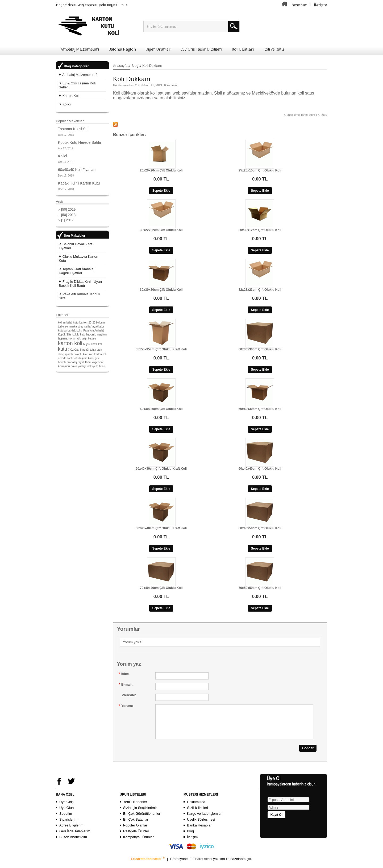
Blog (135, 66)
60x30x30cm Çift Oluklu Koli (260, 349)
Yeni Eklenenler (135, 808)
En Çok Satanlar (136, 826)
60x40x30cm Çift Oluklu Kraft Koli (161, 469)
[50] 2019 (68, 209)
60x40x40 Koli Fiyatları (77, 170)
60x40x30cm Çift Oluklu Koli (260, 409)
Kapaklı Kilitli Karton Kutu (79, 183)
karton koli (70, 343)
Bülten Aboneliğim (73, 843)
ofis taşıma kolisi (84, 358)
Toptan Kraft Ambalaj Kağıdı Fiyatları (76, 271)
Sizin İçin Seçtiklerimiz (140, 814)
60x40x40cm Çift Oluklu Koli (260, 469)
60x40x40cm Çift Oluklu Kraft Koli (161, 528)
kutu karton (80, 322)
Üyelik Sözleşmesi (201, 826)
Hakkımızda (196, 808)
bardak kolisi (75, 331)
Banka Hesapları (200, 832)
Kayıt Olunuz (117, 5)
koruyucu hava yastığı (72, 366)
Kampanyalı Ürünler (138, 843)
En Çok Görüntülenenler (142, 820)
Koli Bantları (243, 50)
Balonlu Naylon (122, 50)
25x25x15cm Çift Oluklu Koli (260, 170)
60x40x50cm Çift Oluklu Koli (260, 528)
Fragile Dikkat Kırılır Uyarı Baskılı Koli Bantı (80, 284)
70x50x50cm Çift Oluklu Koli (260, 588)
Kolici (67, 104)
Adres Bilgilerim (71, 832)
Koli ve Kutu (274, 50)
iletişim (321, 5)
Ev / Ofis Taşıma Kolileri (201, 50)
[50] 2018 (68, 215)
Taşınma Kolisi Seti (74, 129)
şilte (97, 358)
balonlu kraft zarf (84, 354)
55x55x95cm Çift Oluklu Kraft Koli (161, 349)
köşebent (98, 362)
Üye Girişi (67, 808)
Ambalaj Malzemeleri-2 (80, 75)
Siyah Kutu (84, 362)
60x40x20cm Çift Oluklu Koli (161, 409)
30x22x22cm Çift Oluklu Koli (161, 230)
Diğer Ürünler (158, 50)
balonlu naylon (96, 334)
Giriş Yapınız (87, 5)
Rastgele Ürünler (136, 838)
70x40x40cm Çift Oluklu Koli (161, 588)
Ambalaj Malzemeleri (80, 50)
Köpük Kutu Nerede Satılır (80, 142)
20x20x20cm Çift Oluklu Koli (161, 170)
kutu (63, 349)
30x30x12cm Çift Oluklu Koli (260, 230)
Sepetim (66, 820)
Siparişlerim (68, 826)
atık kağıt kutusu (86, 339)
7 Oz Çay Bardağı (79, 350)
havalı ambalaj (67, 362)
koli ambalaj (65, 323)
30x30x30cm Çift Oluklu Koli (161, 290)
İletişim (192, 843)
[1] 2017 (67, 220)
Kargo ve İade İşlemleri (205, 820)
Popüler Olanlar (135, 832)
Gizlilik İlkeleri (197, 814)
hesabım (299, 5)
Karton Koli (71, 96)
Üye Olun (66, 814)
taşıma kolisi (67, 338)
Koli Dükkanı (152, 66)
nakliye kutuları (96, 366)
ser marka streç (74, 327)
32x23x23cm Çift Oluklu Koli (260, 290)
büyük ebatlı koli (93, 344)
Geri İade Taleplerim (75, 838)
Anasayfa (120, 66)
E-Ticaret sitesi (201, 865)
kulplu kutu (79, 335)
